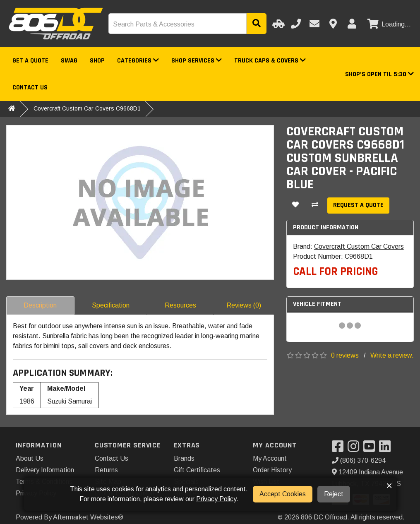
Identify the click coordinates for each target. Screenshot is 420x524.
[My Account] (352, 24)
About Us (30, 458)
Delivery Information (45, 470)
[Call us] (296, 24)
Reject (334, 494)
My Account (270, 458)
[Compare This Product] (315, 206)
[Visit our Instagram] (355, 449)
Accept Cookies (283, 494)
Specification (111, 305)
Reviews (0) (244, 305)
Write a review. (392, 355)
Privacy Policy (216, 499)
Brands (184, 458)
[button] (379, 74)
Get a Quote (30, 61)
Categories (138, 61)
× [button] (389, 486)
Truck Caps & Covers (270, 61)
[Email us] (314, 24)
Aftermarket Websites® (88, 517)
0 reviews (345, 355)
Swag (69, 61)
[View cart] (388, 24)
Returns (106, 470)
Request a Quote (358, 205)
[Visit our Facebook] (340, 449)
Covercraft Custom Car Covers (359, 246)
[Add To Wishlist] (295, 206)
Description (40, 305)
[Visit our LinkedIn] (387, 449)
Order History (272, 470)
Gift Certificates (197, 470)
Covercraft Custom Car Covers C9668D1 (87, 108)
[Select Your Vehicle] (277, 24)
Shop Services (197, 61)
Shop (97, 61)
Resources (180, 305)
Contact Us (30, 88)
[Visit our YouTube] (371, 449)
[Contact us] (333, 24)
